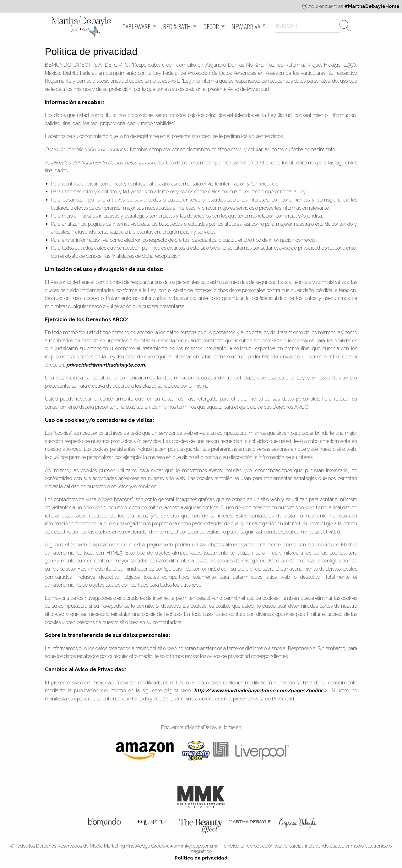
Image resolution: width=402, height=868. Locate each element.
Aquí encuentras (351, 6)
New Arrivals (249, 26)
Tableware (137, 26)
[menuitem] (82, 26)
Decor (211, 26)
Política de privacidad (201, 858)
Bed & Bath (177, 26)
